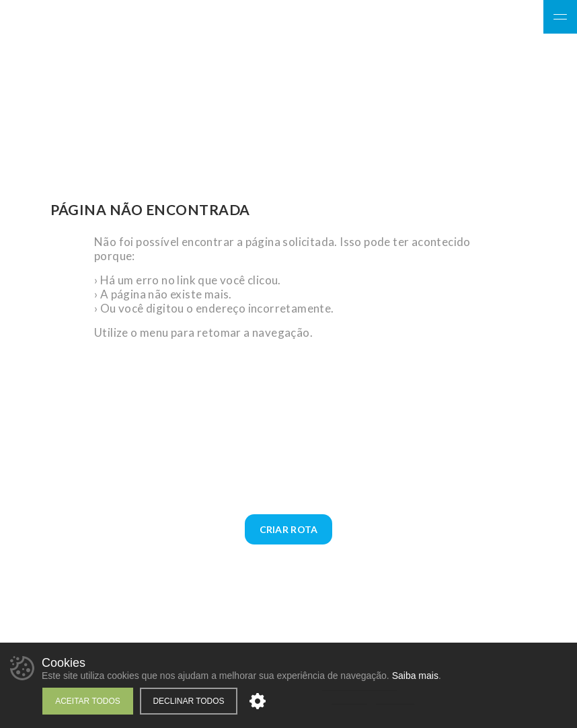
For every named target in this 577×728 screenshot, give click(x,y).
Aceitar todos (88, 701)
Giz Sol (135, 62)
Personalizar (258, 701)
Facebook (474, 18)
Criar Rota (289, 529)
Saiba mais (415, 676)
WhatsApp (561, 117)
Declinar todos (188, 701)
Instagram (498, 18)
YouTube (522, 18)
